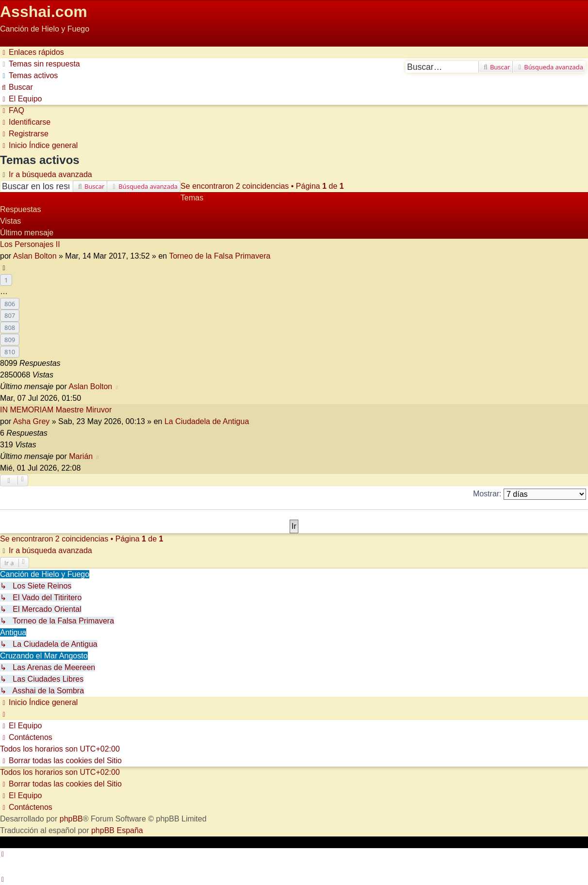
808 (10, 328)
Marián (81, 456)
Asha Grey (32, 421)
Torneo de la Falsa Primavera (220, 256)
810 (10, 352)
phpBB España (117, 830)
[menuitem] (40, 64)
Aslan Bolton (35, 256)
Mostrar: (530, 494)
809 (10, 340)
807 (10, 315)
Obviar (11, 41)
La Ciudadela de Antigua (207, 421)
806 (10, 304)
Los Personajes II (30, 244)
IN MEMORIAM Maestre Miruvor (56, 410)
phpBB (71, 819)
